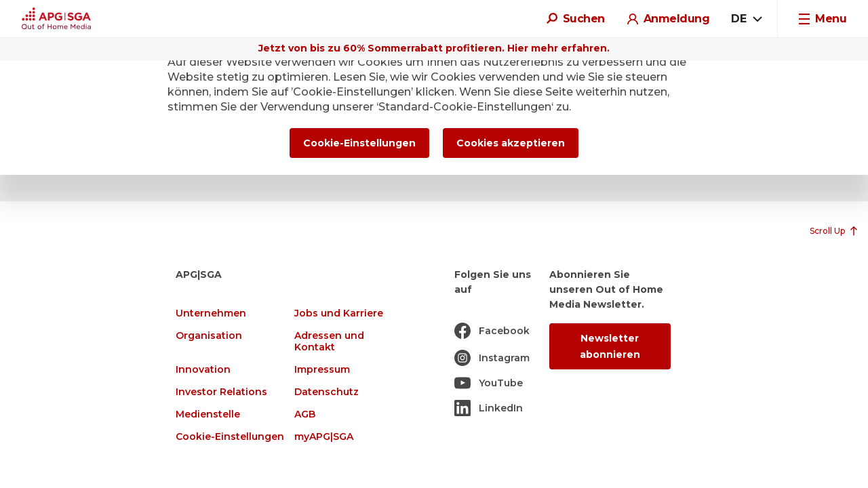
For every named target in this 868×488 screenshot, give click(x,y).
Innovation (203, 370)
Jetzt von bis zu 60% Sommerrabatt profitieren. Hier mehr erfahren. (434, 48)
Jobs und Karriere (339, 313)
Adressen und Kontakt (329, 342)
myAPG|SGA (324, 437)
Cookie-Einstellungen (230, 437)
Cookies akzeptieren (511, 143)
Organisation (209, 336)
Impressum (322, 370)
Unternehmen (211, 313)
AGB (305, 414)
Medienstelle (208, 414)
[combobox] (746, 19)
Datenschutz (327, 392)
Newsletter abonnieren (610, 346)
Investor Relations (221, 392)
